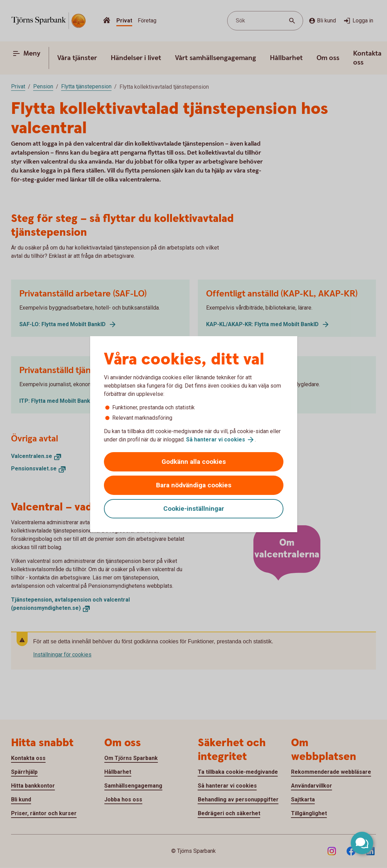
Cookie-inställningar (194, 509)
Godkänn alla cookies (194, 462)
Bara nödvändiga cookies (194, 485)
